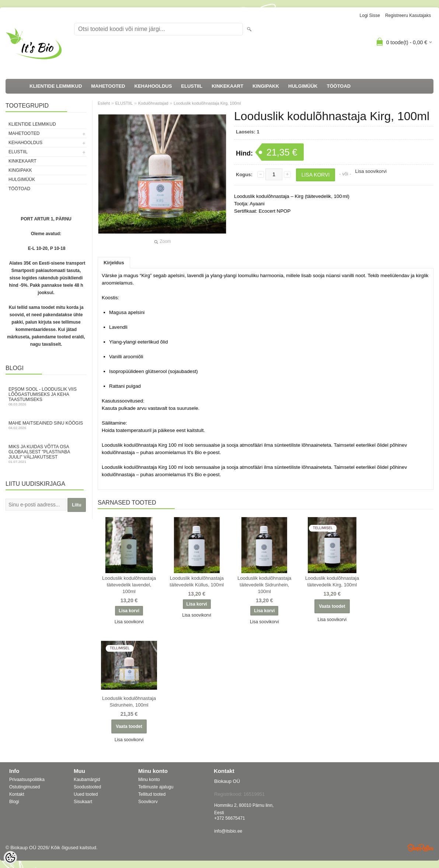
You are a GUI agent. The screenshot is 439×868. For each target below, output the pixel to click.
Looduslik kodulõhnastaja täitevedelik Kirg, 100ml (332, 581)
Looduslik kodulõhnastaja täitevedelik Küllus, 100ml (197, 581)
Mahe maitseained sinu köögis (46, 425)
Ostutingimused (25, 787)
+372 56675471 (230, 818)
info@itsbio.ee (228, 831)
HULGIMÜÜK (303, 86)
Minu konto (149, 780)
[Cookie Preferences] (10, 858)
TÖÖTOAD (339, 86)
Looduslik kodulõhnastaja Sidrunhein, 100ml (129, 702)
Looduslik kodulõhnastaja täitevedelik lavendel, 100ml (129, 585)
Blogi (14, 802)
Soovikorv (148, 802)
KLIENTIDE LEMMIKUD (56, 86)
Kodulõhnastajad (153, 103)
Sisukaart (83, 802)
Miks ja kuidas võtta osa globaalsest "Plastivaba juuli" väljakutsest (46, 454)
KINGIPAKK (266, 86)
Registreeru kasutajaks (408, 15)
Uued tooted (86, 794)
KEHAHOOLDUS (153, 86)
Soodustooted (87, 787)
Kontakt (17, 794)
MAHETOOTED (108, 86)
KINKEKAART (227, 86)
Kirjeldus (114, 263)
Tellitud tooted (152, 794)
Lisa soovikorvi (371, 171)
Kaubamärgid (87, 780)
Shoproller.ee (421, 848)
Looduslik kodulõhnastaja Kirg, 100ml (207, 103)
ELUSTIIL (192, 86)
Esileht (104, 103)
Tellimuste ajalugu (156, 787)
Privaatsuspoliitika (27, 780)
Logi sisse (370, 15)
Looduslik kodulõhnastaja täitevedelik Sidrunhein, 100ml (264, 585)
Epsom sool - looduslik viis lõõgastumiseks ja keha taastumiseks (46, 396)
